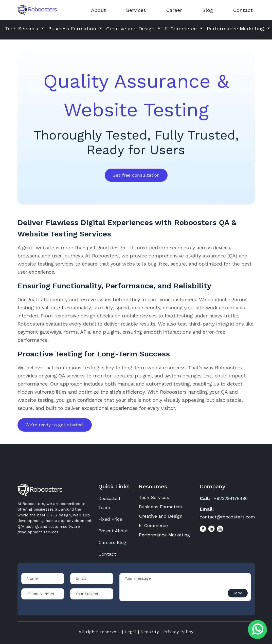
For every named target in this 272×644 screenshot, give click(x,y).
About (98, 10)
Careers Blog (112, 542)
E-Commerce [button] (182, 29)
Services (136, 10)
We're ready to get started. (55, 425)
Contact (243, 10)
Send (238, 593)
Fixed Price (110, 519)
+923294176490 (231, 498)
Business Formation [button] (73, 29)
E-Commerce (153, 525)
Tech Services (154, 497)
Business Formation (160, 507)
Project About (113, 531)
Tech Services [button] (22, 29)
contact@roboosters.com (227, 517)
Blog (208, 10)
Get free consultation (136, 175)
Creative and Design (161, 516)
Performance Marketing (164, 535)
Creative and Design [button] (131, 29)
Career (174, 10)
